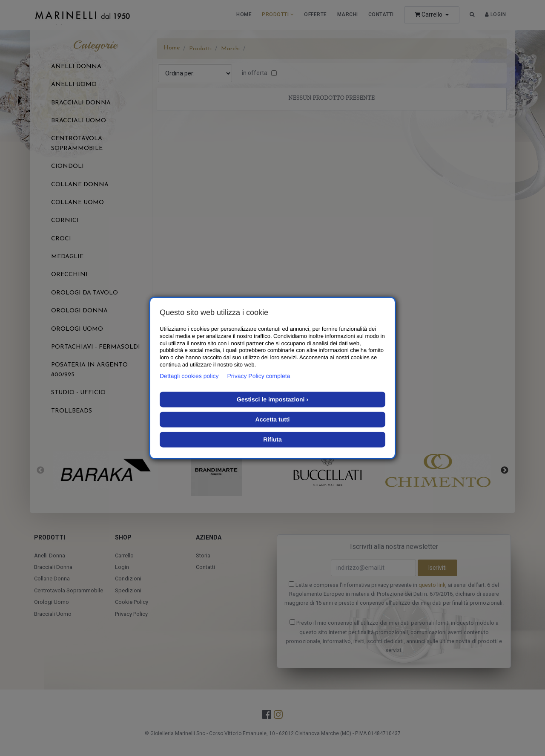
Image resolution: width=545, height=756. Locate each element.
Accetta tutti (273, 419)
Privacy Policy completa (259, 376)
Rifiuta (272, 439)
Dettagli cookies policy (189, 376)
